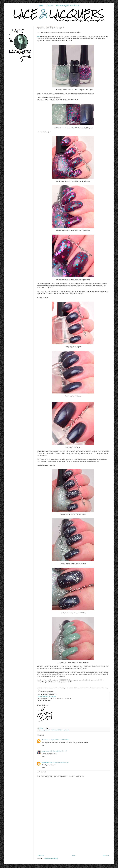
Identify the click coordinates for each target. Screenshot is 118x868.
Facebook (45, 696)
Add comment (42, 772)
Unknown (45, 740)
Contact (50, 6)
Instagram (52, 696)
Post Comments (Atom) (51, 858)
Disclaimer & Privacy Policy (67, 6)
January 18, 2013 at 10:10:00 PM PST (59, 740)
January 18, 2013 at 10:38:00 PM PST (56, 751)
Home (41, 6)
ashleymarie (45, 762)
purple (64, 730)
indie (49, 730)
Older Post (106, 855)
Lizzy (43, 751)
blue (43, 730)
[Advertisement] (73, 839)
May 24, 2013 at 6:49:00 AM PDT (59, 762)
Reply (43, 745)
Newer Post (41, 855)
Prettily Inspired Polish (57, 730)
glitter (46, 730)
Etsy (40, 696)
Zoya (68, 730)
